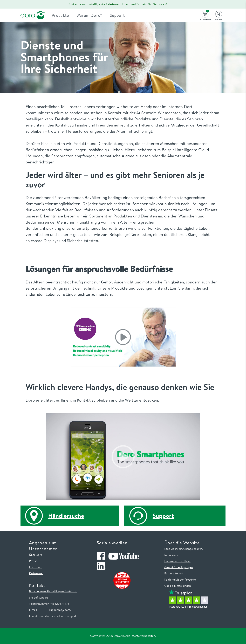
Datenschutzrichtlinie (177, 561)
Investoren (36, 567)
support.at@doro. (60, 610)
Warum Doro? (92, 15)
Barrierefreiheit (174, 573)
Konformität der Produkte (180, 579)
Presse (33, 561)
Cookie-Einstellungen (178, 586)
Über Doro (36, 555)
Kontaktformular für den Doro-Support (53, 616)
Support (120, 15)
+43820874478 (59, 604)
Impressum (171, 555)
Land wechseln (173, 549)
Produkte (63, 15)
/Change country (193, 549)
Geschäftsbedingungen (179, 567)
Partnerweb (36, 573)
